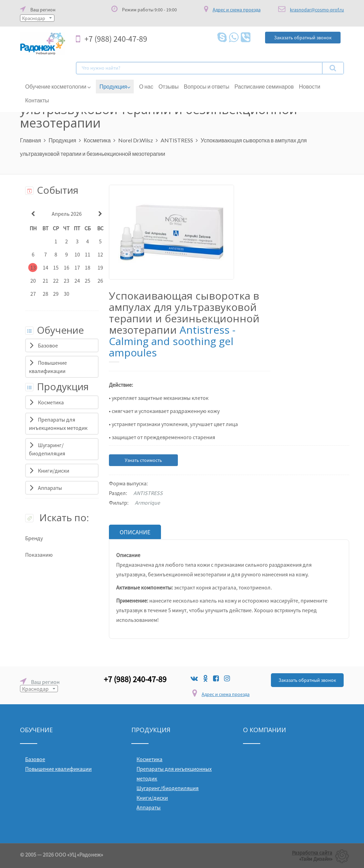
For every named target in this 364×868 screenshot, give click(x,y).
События (52, 190)
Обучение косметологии (58, 87)
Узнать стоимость (143, 460)
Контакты (37, 100)
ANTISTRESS (177, 140)
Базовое (48, 345)
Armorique (147, 503)
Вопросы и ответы (206, 86)
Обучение (54, 330)
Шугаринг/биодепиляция (168, 788)
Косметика (97, 140)
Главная (31, 140)
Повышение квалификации (58, 768)
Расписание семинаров (264, 86)
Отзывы (169, 86)
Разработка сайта (312, 852)
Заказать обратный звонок (307, 680)
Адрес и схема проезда (226, 694)
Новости (310, 86)
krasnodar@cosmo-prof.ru (317, 10)
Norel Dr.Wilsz (136, 140)
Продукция (115, 87)
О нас (146, 86)
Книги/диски (54, 471)
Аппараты (50, 488)
